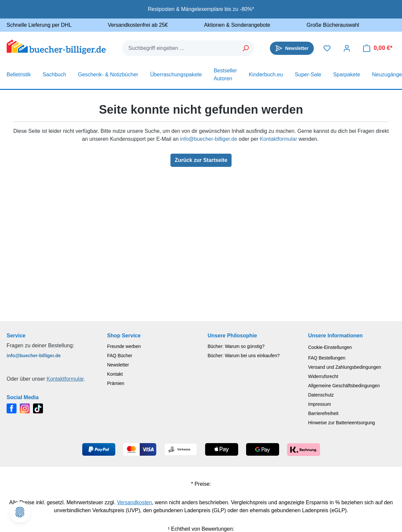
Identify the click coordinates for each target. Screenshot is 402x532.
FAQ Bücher (120, 356)
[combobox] (180, 48)
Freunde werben (124, 346)
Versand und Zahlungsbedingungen (345, 367)
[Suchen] (246, 48)
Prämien (116, 383)
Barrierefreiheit (323, 413)
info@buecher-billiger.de (209, 139)
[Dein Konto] (347, 48)
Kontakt (115, 374)
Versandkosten (134, 502)
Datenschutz (321, 395)
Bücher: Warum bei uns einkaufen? (244, 356)
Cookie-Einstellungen (330, 347)
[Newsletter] (292, 48)
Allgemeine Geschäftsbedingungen (344, 386)
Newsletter (118, 365)
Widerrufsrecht (323, 376)
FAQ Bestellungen (327, 358)
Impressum (320, 404)
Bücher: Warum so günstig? (236, 346)
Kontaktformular (279, 139)
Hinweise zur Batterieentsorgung (342, 423)
